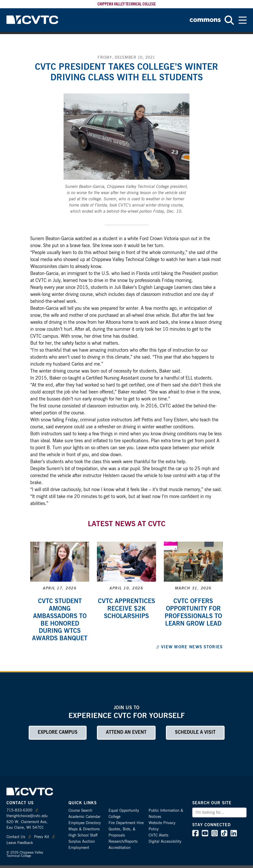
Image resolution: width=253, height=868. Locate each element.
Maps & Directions (84, 829)
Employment (79, 848)
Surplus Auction (82, 842)
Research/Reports (123, 842)
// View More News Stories (190, 647)
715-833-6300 (19, 810)
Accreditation (120, 848)
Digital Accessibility (165, 842)
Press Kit (42, 837)
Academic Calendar (85, 817)
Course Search (80, 811)
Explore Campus (58, 732)
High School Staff (83, 835)
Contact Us (16, 837)
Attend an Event (126, 732)
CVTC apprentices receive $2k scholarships (127, 609)
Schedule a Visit (195, 732)
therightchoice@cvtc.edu (27, 816)
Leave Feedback (20, 843)
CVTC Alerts (159, 835)
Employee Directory (85, 823)
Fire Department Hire (126, 823)
